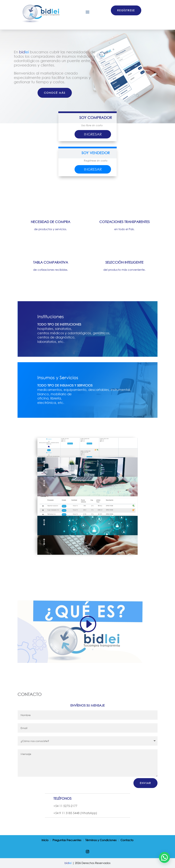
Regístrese (126, 10)
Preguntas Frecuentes (67, 840)
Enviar (145, 783)
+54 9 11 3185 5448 (66, 813)
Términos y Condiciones (101, 840)
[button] (164, 857)
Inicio (45, 840)
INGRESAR (93, 134)
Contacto (127, 840)
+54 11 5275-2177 (65, 806)
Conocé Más (55, 93)
